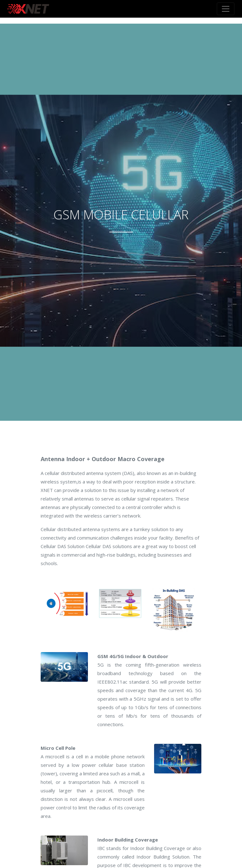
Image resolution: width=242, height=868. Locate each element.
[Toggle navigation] (226, 9)
